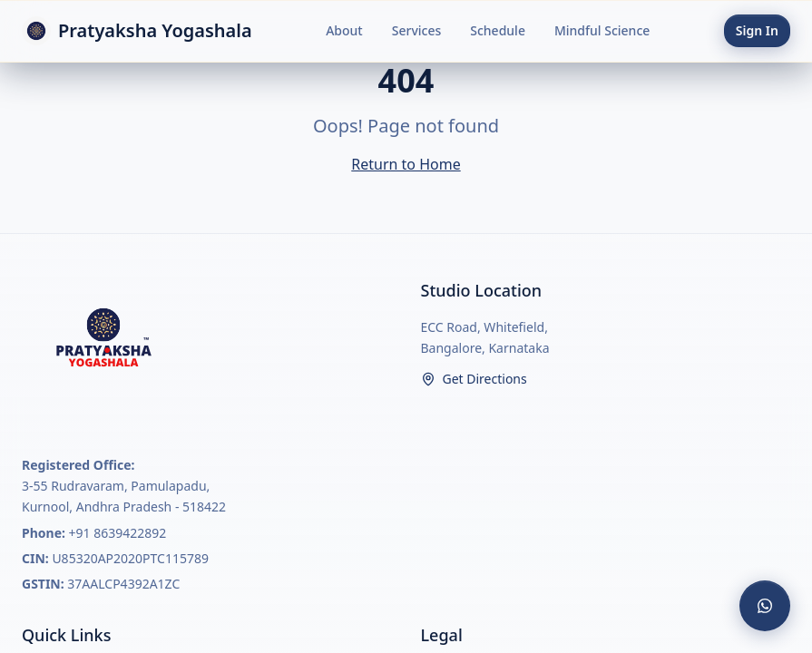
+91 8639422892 (118, 533)
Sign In (757, 30)
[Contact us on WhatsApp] (765, 606)
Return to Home (406, 164)
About (344, 30)
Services (417, 30)
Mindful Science (602, 30)
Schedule (498, 30)
